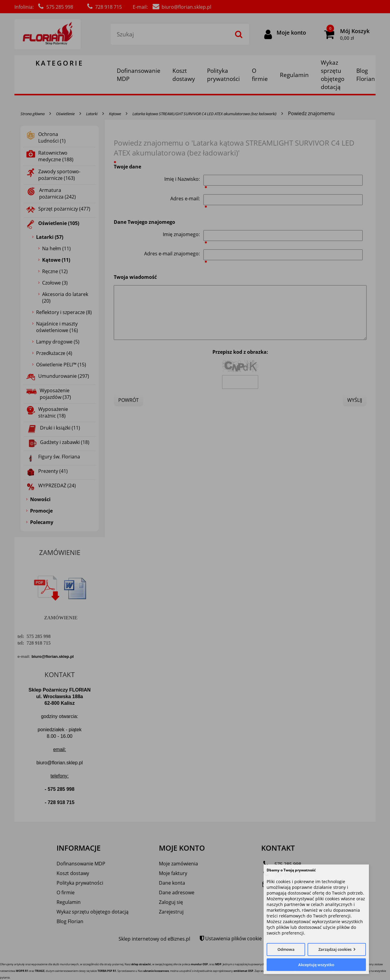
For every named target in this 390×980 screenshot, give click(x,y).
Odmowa (286, 949)
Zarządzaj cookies (335, 949)
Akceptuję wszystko (316, 965)
